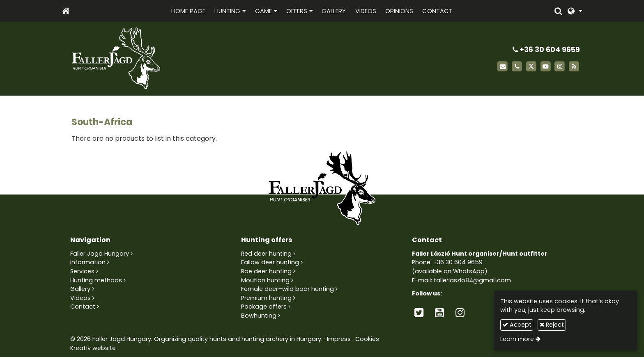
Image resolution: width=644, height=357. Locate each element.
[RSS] (574, 67)
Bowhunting (259, 316)
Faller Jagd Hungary (100, 254)
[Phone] (517, 67)
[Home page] (66, 11)
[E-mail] (503, 67)
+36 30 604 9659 (546, 50)
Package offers (264, 307)
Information (88, 262)
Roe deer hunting (266, 271)
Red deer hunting (266, 254)
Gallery (80, 289)
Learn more (517, 339)
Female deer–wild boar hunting (287, 289)
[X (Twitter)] (531, 67)
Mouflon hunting (265, 280)
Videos (80, 298)
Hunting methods (96, 280)
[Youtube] (546, 67)
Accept (517, 325)
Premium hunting (266, 298)
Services (82, 271)
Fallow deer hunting (270, 262)
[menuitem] (188, 11)
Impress (339, 339)
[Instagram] (560, 67)
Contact (83, 307)
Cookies (367, 339)
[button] (575, 11)
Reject (552, 325)
